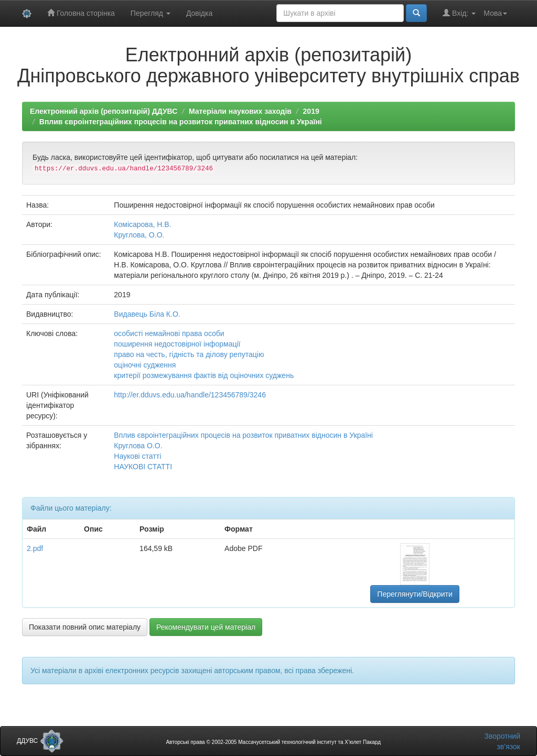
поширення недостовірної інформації (177, 344)
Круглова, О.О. (139, 235)
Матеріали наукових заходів (240, 111)
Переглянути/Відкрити (415, 594)
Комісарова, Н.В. (142, 224)
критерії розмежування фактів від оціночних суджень (204, 375)
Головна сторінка (81, 13)
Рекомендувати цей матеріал (206, 627)
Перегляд (151, 13)
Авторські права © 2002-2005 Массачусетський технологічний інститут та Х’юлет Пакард (273, 742)
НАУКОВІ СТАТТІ (143, 467)
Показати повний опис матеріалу (85, 627)
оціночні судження (145, 365)
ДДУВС (40, 741)
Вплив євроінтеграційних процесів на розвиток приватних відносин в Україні (181, 122)
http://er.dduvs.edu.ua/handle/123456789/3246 (190, 395)
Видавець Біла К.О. (147, 314)
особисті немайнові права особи (169, 333)
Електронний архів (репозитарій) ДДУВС (104, 111)
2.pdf (35, 548)
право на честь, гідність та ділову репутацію (189, 354)
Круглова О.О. (138, 446)
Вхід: (459, 13)
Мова (495, 13)
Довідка (199, 13)
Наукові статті (137, 456)
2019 (311, 111)
